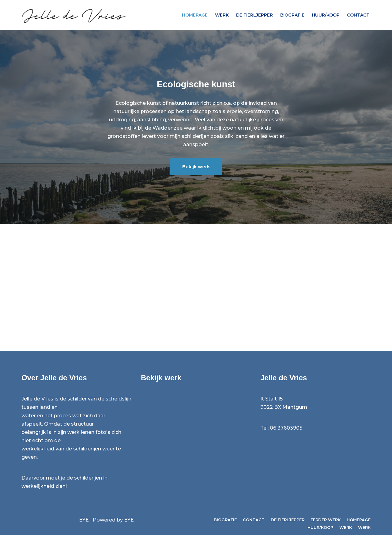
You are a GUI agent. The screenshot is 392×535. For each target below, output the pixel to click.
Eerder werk (326, 520)
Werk (222, 15)
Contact (358, 15)
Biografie (292, 15)
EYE (84, 520)
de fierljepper (254, 15)
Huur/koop (326, 15)
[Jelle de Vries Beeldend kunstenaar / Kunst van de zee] (77, 15)
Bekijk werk (196, 167)
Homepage (195, 15)
